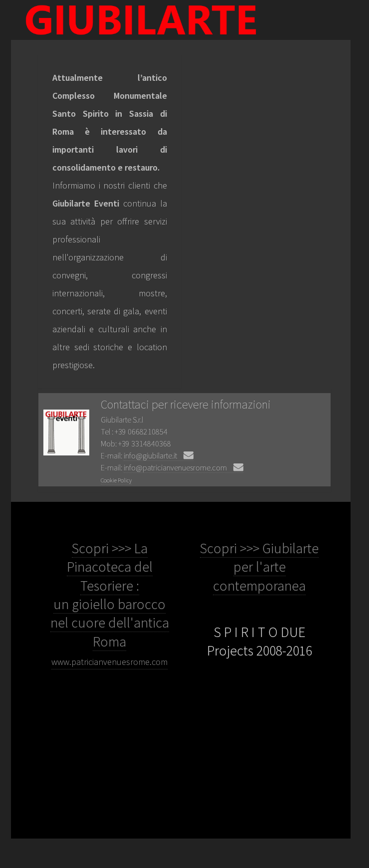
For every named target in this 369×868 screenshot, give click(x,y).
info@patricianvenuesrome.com (184, 467)
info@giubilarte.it (159, 455)
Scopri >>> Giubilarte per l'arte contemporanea (259, 567)
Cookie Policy (116, 480)
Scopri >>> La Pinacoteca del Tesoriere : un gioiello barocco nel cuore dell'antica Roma (110, 603)
